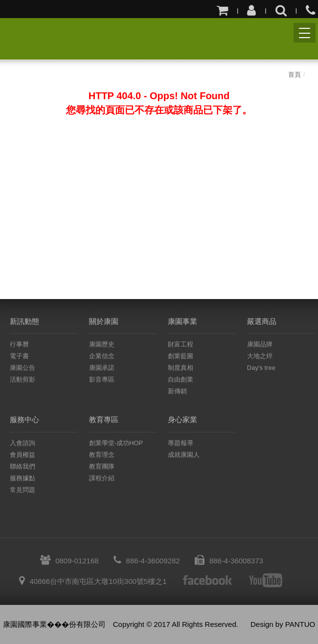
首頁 (295, 75)
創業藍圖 (181, 356)
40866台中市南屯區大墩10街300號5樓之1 (93, 581)
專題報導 (181, 443)
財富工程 (181, 344)
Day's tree (261, 368)
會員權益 (23, 455)
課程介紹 (102, 478)
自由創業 (181, 379)
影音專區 (102, 379)
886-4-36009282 (147, 561)
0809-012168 (69, 561)
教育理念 (102, 455)
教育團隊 (102, 466)
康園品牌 (260, 344)
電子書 (19, 356)
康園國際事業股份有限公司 (18, 38)
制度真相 (181, 368)
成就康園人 (184, 455)
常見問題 (23, 490)
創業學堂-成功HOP (116, 443)
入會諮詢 (23, 443)
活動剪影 (23, 379)
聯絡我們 (23, 466)
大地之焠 (260, 356)
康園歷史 (102, 344)
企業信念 (102, 356)
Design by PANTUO (283, 624)
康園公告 (23, 368)
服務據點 (23, 478)
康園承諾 (102, 368)
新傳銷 (177, 391)
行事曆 (19, 344)
